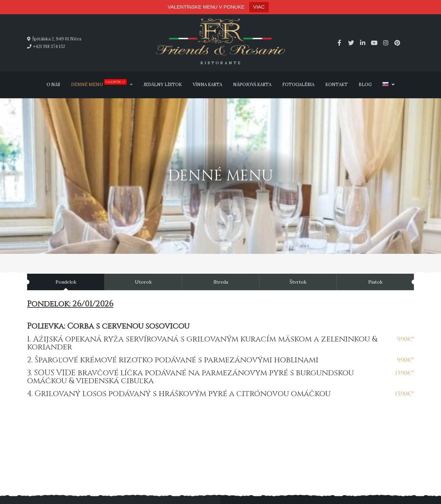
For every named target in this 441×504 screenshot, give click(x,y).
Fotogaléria (298, 85)
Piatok (375, 282)
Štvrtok (298, 282)
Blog (365, 85)
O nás (53, 85)
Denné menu (99, 83)
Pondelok (66, 282)
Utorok (143, 282)
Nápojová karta (252, 85)
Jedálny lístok (163, 85)
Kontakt (337, 85)
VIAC (259, 7)
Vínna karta (207, 85)
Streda (221, 282)
